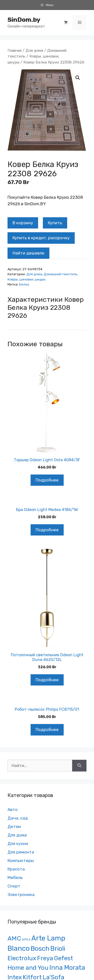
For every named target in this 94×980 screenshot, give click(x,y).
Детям (14, 826)
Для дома (34, 50)
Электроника (21, 894)
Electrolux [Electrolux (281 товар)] (22, 958)
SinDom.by (24, 20)
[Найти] (79, 766)
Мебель (15, 877)
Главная (15, 50)
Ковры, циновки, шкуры (26, 279)
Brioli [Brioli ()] (58, 948)
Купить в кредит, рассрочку (41, 238)
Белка (24, 284)
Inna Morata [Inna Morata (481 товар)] (67, 967)
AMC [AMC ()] (14, 938)
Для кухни (18, 843)
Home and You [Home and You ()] (28, 968)
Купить (55, 223)
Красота (16, 869)
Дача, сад (18, 818)
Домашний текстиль (60, 274)
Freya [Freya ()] (45, 958)
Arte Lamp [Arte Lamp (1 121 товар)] (48, 938)
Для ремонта (21, 852)
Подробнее (47, 480)
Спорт (14, 886)
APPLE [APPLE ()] (26, 940)
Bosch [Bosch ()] (40, 948)
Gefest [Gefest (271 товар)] (64, 958)
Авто (13, 809)
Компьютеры (21, 860)
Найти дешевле (28, 253)
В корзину (23, 223)
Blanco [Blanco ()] (19, 948)
